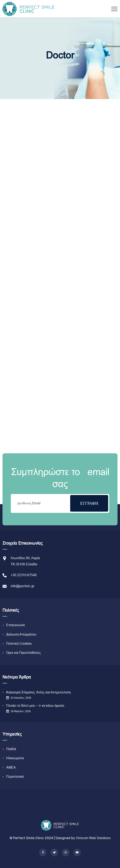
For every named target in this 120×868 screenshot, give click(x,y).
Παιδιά (11, 749)
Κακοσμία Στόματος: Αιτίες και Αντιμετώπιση (39, 692)
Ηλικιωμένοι (15, 758)
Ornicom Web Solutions (93, 838)
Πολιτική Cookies (19, 644)
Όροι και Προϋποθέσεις (24, 653)
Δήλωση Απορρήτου (21, 634)
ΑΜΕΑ (11, 767)
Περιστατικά (15, 777)
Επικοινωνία (15, 625)
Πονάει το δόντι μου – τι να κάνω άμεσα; (35, 706)
